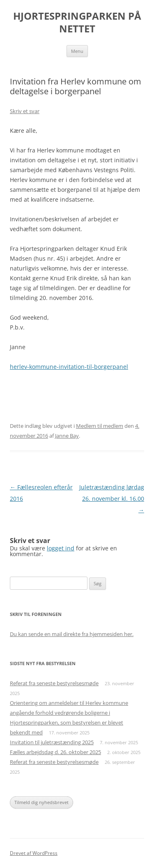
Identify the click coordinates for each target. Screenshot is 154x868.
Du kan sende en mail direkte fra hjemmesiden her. (72, 634)
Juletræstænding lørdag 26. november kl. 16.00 (112, 499)
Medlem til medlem (100, 426)
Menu (77, 51)
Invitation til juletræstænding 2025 (52, 742)
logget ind (61, 548)
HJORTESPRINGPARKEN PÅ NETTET (77, 23)
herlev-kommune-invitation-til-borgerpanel (69, 367)
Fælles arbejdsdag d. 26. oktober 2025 (55, 752)
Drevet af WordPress (34, 853)
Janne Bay (67, 436)
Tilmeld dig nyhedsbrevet (41, 802)
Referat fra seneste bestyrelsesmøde (54, 683)
